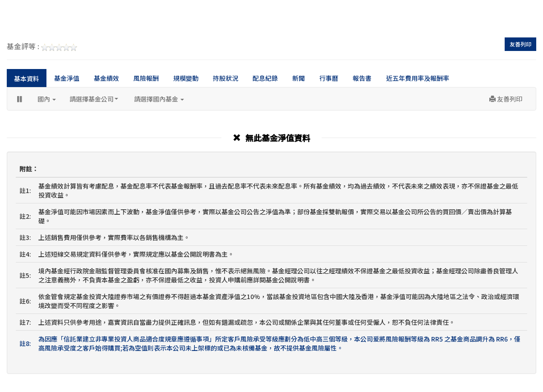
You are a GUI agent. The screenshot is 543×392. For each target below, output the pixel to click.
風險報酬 (146, 78)
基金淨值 (67, 78)
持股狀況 (225, 78)
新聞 (299, 78)
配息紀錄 (265, 78)
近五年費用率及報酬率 (418, 78)
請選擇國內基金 (159, 99)
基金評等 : (42, 47)
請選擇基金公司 (94, 99)
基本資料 (27, 78)
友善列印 (520, 44)
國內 (47, 99)
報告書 (362, 78)
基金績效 (106, 78)
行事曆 (329, 78)
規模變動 (186, 78)
